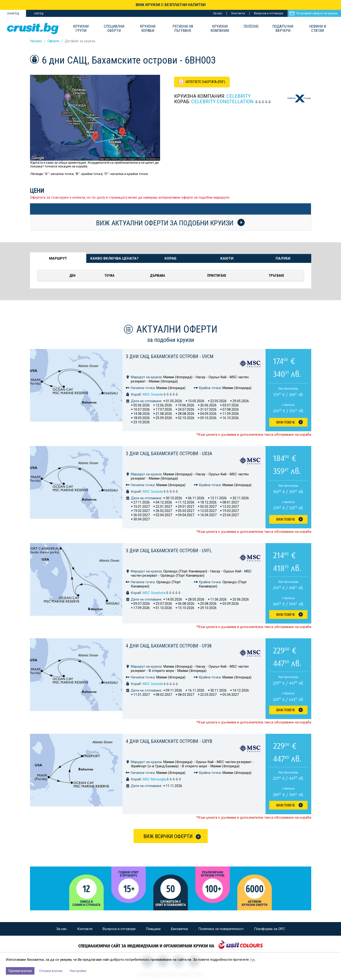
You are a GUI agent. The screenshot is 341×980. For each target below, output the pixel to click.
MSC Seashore (162, 593)
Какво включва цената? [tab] (114, 258)
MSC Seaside (161, 394)
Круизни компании (220, 29)
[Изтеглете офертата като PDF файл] (203, 82)
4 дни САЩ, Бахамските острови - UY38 (169, 646)
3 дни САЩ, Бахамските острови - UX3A (169, 454)
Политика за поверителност (221, 929)
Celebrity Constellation (222, 102)
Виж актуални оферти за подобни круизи (170, 223)
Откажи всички (51, 971)
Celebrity (239, 96)
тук (252, 960)
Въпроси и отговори (269, 13)
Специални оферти (114, 29)
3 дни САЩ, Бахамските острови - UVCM (170, 356)
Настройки (78, 971)
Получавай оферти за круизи (317, 13)
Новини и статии (318, 29)
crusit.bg (13, 13)
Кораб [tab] (170, 258)
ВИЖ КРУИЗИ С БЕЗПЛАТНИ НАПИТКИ (171, 5)
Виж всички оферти (168, 836)
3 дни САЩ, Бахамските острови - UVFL (169, 551)
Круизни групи (81, 29)
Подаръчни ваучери (283, 29)
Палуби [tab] (283, 258)
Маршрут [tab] (58, 258)
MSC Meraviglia (162, 779)
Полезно (251, 26)
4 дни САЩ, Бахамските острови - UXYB (169, 741)
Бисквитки (180, 929)
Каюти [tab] (227, 258)
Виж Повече (286, 422)
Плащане (153, 929)
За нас (218, 13)
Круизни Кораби (148, 29)
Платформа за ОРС (270, 929)
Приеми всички (20, 971)
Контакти (238, 13)
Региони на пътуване (183, 29)
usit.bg (39, 13)
